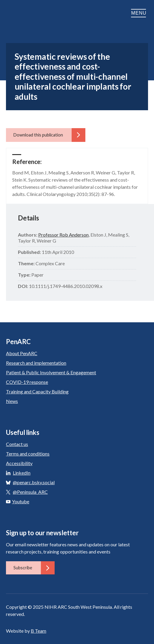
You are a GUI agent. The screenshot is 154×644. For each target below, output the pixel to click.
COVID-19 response (27, 382)
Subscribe (34, 568)
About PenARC (22, 353)
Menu (140, 13)
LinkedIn (22, 473)
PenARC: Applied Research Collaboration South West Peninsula (36, 13)
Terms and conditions (28, 454)
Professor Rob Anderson (63, 235)
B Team (38, 631)
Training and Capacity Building (37, 391)
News (12, 401)
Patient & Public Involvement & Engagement (51, 372)
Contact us (17, 444)
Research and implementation (36, 363)
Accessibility (19, 463)
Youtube (18, 501)
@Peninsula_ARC (30, 492)
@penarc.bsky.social (34, 482)
